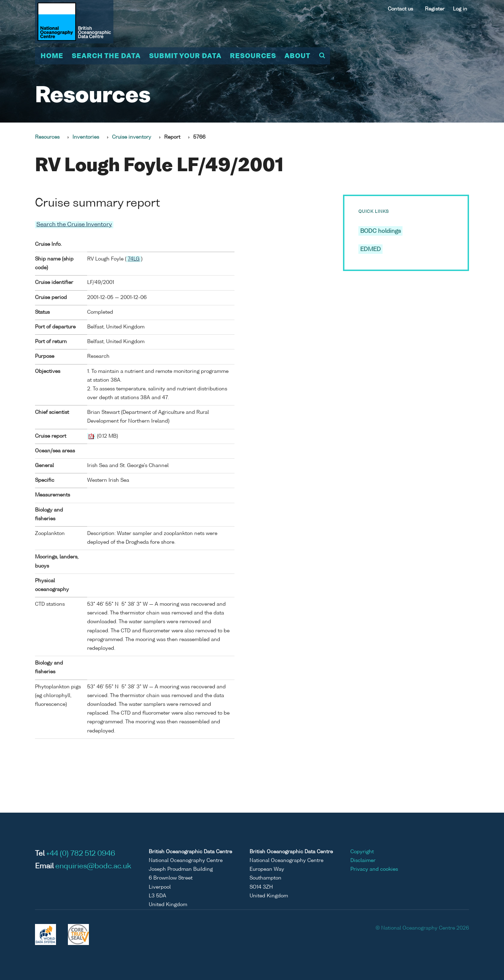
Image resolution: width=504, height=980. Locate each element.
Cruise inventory (132, 137)
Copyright (362, 852)
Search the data (106, 56)
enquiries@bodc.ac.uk (93, 866)
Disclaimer (363, 860)
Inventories (86, 137)
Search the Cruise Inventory (74, 225)
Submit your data (185, 56)
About (297, 56)
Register (435, 9)
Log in (460, 9)
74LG (134, 259)
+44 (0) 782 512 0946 (81, 854)
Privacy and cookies (374, 869)
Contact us (400, 9)
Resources (253, 56)
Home (52, 56)
